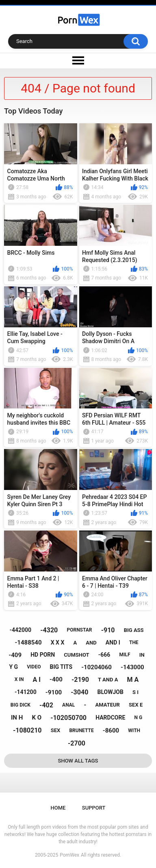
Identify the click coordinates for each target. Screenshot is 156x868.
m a (133, 680)
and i (113, 642)
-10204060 (96, 667)
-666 (104, 655)
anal (68, 705)
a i (37, 680)
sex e (136, 705)
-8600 (111, 730)
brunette (81, 730)
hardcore (110, 718)
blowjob (110, 692)
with (134, 730)
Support (94, 808)
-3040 (79, 692)
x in (19, 679)
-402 (46, 705)
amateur (107, 705)
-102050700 (68, 718)
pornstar (79, 630)
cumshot (76, 655)
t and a (108, 680)
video (34, 667)
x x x (58, 642)
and (91, 643)
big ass (134, 630)
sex (56, 730)
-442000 (20, 630)
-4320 (49, 630)
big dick (21, 705)
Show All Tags (78, 761)
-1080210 (27, 730)
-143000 (132, 667)
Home (58, 808)
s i (135, 692)
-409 (15, 655)
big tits (61, 667)
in (142, 655)
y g (13, 667)
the (134, 642)
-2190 (80, 680)
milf (125, 655)
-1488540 (28, 642)
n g (138, 718)
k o (37, 718)
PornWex (69, 855)
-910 (108, 630)
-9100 (54, 692)
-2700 (77, 743)
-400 (56, 679)
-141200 (26, 692)
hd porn (43, 655)
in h (17, 718)
